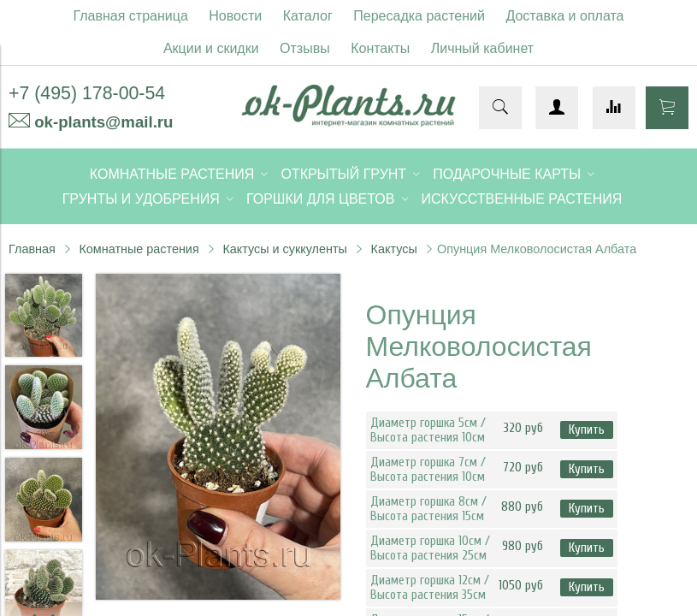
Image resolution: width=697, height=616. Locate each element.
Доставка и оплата (564, 16)
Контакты (380, 48)
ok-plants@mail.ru (103, 122)
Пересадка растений (419, 16)
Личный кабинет (482, 48)
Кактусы (394, 249)
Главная (32, 249)
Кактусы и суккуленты (285, 249)
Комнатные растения (139, 249)
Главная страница (131, 16)
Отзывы (305, 48)
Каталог (308, 16)
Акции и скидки (211, 48)
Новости (235, 16)
